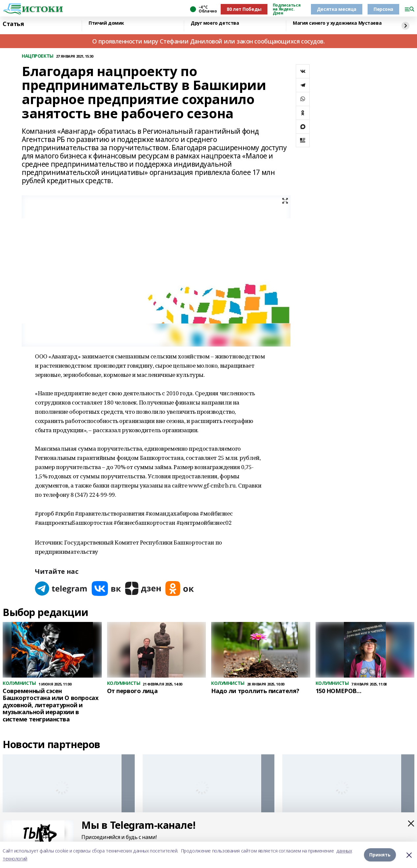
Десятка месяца (337, 9)
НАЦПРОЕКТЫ (38, 56)
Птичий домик (106, 23)
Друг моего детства (215, 23)
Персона (383, 9)
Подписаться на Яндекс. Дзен (287, 9)
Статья (13, 24)
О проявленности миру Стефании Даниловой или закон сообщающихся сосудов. (208, 41)
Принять (380, 855)
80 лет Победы (244, 9)
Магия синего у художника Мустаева (337, 23)
